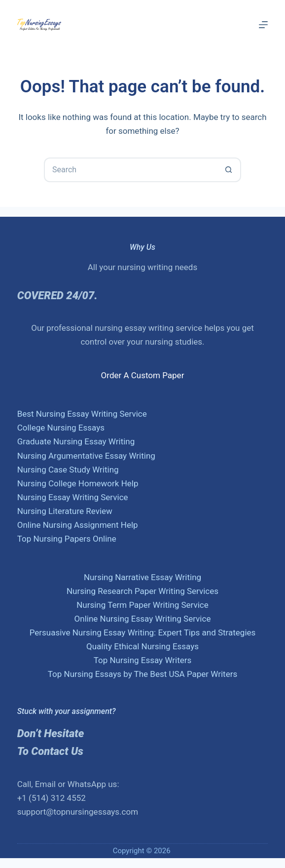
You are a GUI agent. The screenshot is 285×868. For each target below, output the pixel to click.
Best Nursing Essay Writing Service (82, 414)
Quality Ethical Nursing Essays (142, 646)
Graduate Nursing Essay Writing (76, 441)
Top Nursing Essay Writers (143, 660)
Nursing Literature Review (65, 511)
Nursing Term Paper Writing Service (142, 605)
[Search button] (229, 170)
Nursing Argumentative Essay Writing (86, 456)
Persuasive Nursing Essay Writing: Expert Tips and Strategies (143, 632)
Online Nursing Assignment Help (78, 525)
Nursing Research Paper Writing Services (142, 591)
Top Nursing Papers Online (67, 539)
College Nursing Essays (61, 428)
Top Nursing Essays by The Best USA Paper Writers (143, 674)
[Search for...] (130, 170)
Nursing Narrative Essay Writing (142, 577)
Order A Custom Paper (143, 375)
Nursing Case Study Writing (68, 470)
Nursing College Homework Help (78, 483)
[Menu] (263, 25)
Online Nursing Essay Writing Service (143, 619)
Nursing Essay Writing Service (73, 497)
